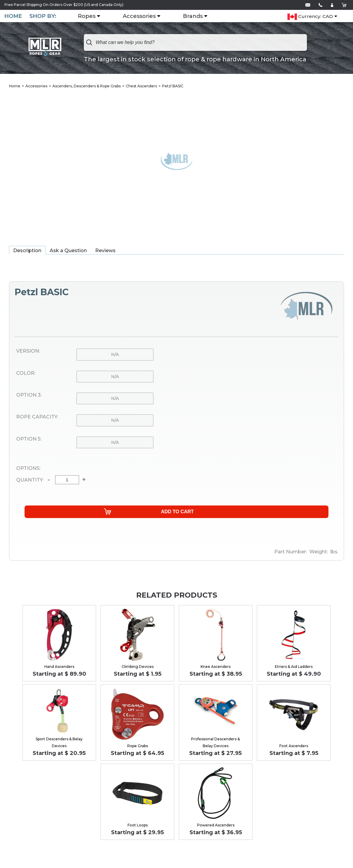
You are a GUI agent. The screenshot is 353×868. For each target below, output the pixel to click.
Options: (28, 469)
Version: (28, 352)
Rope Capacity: (37, 418)
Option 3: (29, 396)
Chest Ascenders (141, 87)
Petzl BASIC (173, 87)
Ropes (91, 16)
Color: (26, 374)
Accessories (144, 16)
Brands (198, 16)
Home (13, 16)
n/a (115, 355)
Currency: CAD (310, 17)
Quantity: (30, 481)
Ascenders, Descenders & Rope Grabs (87, 87)
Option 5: (29, 440)
